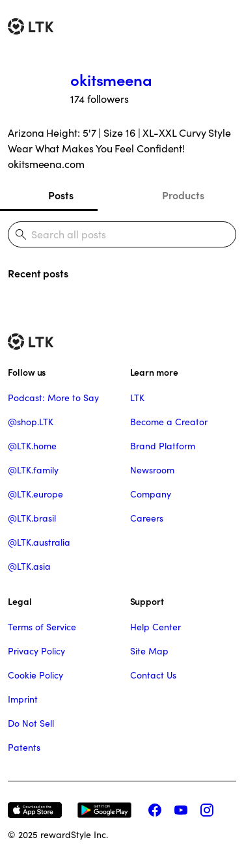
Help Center (156, 627)
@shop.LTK (31, 422)
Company (151, 494)
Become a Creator (169, 422)
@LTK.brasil (32, 518)
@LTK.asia (29, 567)
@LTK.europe (35, 494)
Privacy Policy (36, 651)
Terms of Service (42, 627)
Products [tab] (183, 195)
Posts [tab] (61, 195)
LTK (137, 398)
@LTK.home (32, 446)
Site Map (149, 651)
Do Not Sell (31, 723)
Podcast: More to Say (53, 398)
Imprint (23, 699)
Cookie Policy (35, 675)
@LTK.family (33, 470)
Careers (147, 518)
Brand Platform (163, 446)
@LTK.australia (39, 542)
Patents (24, 748)
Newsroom (152, 470)
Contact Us (153, 675)
